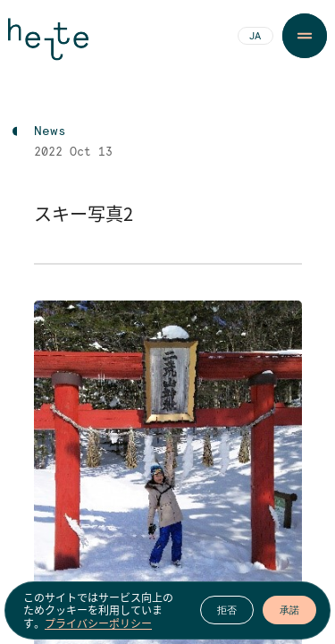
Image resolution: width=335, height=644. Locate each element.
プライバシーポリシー (98, 623)
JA (255, 37)
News (50, 131)
